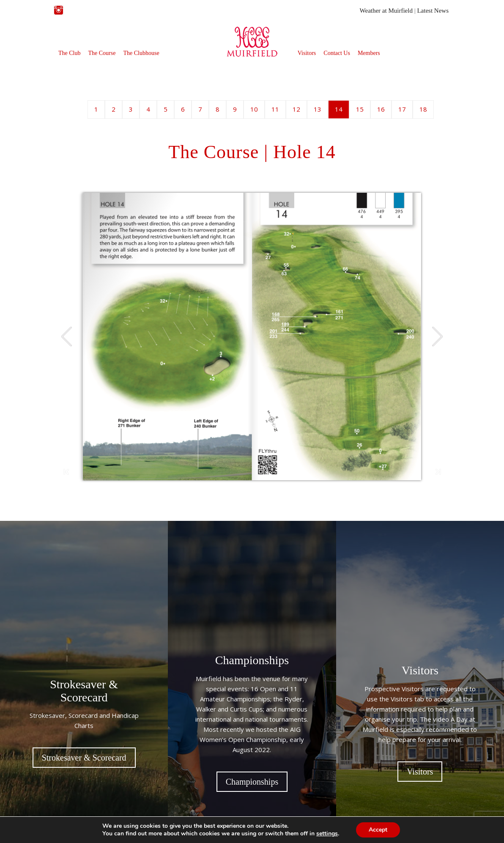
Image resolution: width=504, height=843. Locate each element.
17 (402, 109)
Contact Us (337, 53)
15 (360, 109)
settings (327, 834)
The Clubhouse (141, 53)
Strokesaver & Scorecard (84, 758)
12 (296, 109)
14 (339, 109)
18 (423, 109)
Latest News (433, 11)
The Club (70, 53)
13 (318, 109)
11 (275, 109)
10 (254, 109)
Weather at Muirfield (386, 11)
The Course (102, 53)
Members (369, 53)
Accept (378, 830)
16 (381, 109)
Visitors (307, 53)
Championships (252, 782)
